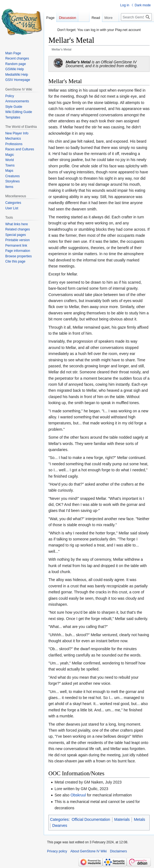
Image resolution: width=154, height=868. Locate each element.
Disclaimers (118, 851)
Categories (59, 819)
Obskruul (78, 795)
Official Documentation (91, 819)
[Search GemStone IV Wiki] (136, 17)
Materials (122, 819)
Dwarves (60, 825)
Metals (139, 819)
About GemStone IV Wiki (88, 851)
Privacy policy (57, 851)
